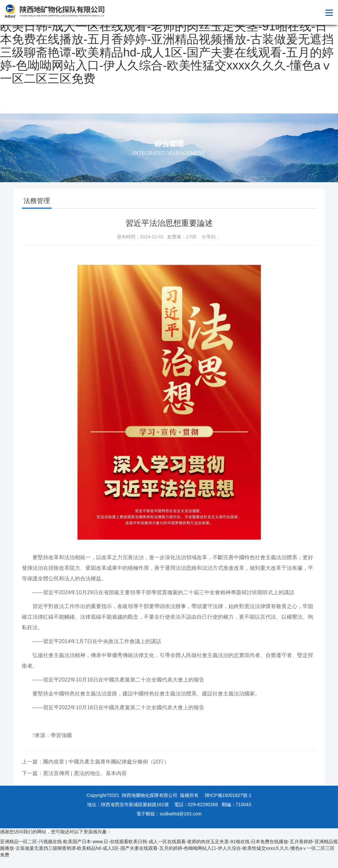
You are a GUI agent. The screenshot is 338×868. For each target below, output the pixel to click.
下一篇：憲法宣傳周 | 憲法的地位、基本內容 (74, 773)
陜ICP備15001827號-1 (228, 795)
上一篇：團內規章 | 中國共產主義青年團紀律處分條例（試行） (96, 762)
